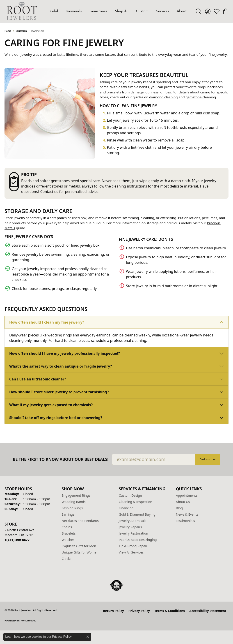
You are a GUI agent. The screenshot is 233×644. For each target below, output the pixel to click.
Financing (126, 508)
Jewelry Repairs (130, 527)
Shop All (122, 11)
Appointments (187, 495)
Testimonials (185, 521)
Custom (142, 11)
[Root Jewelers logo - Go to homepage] (22, 11)
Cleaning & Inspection (135, 502)
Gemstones (98, 11)
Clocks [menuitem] (67, 559)
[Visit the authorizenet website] (116, 585)
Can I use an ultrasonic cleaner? (38, 379)
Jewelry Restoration (133, 533)
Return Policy (113, 611)
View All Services (131, 552)
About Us (183, 502)
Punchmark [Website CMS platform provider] (28, 621)
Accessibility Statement (208, 611)
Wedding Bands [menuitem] (74, 502)
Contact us (49, 192)
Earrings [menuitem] (68, 514)
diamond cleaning (163, 97)
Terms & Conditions (170, 611)
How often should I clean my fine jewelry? (47, 322)
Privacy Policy (139, 611)
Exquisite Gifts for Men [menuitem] (79, 546)
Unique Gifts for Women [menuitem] (80, 552)
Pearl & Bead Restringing (138, 540)
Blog (179, 508)
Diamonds (74, 11)
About (182, 11)
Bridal (53, 11)
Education (21, 31)
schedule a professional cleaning (119, 341)
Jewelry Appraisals (132, 521)
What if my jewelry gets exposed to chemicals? (51, 405)
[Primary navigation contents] (118, 11)
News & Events (187, 514)
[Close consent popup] (88, 637)
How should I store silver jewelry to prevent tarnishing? (59, 392)
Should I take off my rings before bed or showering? (56, 418)
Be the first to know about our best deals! (61, 459)
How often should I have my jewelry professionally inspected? (65, 353)
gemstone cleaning (201, 97)
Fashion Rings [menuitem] (72, 508)
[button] (199, 11)
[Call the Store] (17, 540)
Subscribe (208, 459)
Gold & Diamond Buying (137, 514)
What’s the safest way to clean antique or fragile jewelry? (61, 366)
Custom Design (130, 495)
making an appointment (80, 274)
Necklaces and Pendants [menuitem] (80, 521)
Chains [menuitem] (67, 527)
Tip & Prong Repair (133, 546)
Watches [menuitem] (68, 540)
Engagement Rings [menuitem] (76, 495)
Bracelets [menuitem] (69, 533)
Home (8, 31)
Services (163, 11)
